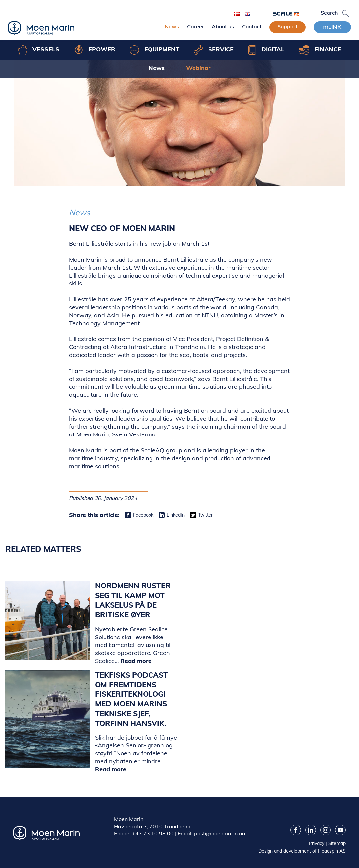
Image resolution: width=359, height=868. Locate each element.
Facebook (143, 515)
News (172, 26)
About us (223, 26)
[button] (346, 13)
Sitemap (337, 843)
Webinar (198, 68)
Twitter (205, 515)
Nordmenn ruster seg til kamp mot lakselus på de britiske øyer (133, 600)
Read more (136, 661)
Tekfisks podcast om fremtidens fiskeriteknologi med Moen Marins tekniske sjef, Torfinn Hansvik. (132, 699)
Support (288, 26)
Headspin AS (332, 851)
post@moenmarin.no (219, 833)
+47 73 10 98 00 (153, 833)
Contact (252, 26)
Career (195, 26)
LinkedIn (176, 515)
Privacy (317, 843)
